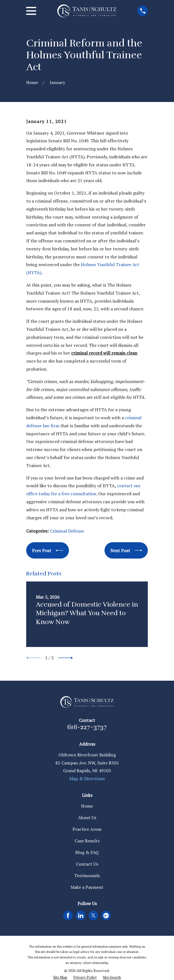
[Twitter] (93, 915)
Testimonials (87, 876)
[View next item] (65, 658)
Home (87, 806)
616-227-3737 (87, 727)
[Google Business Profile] (106, 915)
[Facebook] (68, 915)
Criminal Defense (67, 531)
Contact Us (87, 864)
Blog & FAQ (87, 852)
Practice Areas (87, 829)
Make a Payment (87, 887)
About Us (87, 817)
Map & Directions (87, 779)
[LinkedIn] (81, 915)
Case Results (87, 841)
